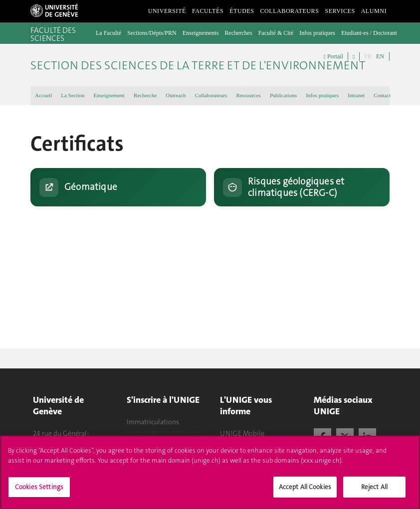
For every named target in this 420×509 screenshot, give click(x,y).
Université (167, 11)
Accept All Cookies (305, 493)
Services (340, 11)
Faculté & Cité (276, 33)
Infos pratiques (317, 33)
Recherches (238, 33)
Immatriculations (153, 422)
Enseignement (109, 95)
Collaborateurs (290, 11)
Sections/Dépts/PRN (152, 33)
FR (368, 56)
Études (242, 11)
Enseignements (201, 33)
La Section (73, 95)
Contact (382, 95)
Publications (283, 95)
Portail (333, 57)
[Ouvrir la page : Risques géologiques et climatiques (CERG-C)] (302, 187)
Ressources (248, 95)
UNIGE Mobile (242, 433)
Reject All (374, 493)
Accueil (43, 95)
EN (380, 56)
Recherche (145, 95)
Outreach (176, 95)
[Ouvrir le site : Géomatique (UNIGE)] (118, 187)
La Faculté (108, 33)
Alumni (374, 11)
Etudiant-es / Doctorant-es (373, 33)
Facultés (208, 11)
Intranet (356, 95)
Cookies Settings (39, 493)
